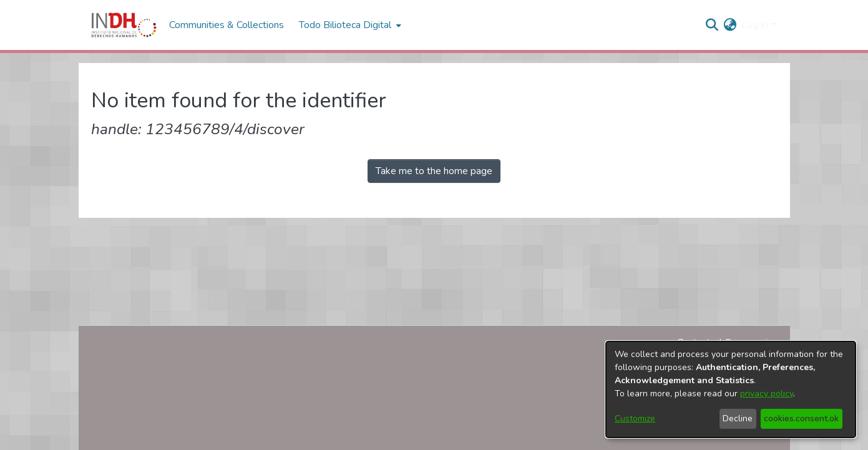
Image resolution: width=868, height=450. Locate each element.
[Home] (124, 25)
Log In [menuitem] (755, 25)
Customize (635, 418)
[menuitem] (730, 25)
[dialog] (731, 389)
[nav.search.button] (712, 25)
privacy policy (767, 394)
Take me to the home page (434, 171)
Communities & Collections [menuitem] (227, 25)
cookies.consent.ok (801, 418)
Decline (738, 418)
